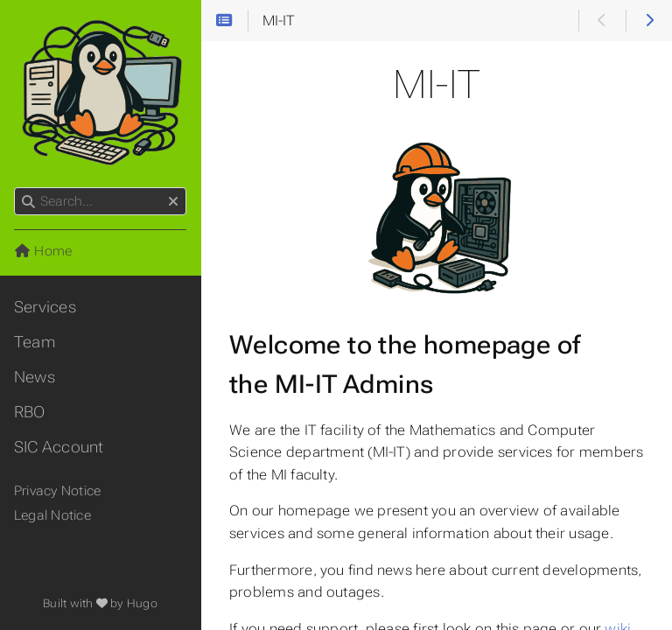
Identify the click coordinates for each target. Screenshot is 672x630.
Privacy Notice (57, 491)
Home (43, 251)
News (35, 377)
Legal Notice (52, 515)
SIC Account (59, 447)
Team (35, 342)
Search (15, 188)
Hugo (142, 603)
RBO (30, 412)
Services (45, 307)
